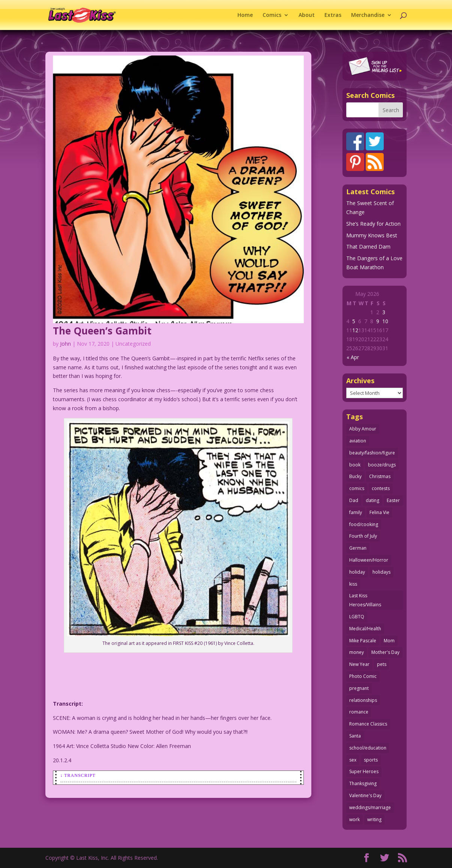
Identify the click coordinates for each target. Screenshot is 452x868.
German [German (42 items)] (358, 548)
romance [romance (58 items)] (359, 712)
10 (385, 321)
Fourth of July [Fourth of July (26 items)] (363, 536)
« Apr (353, 357)
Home (245, 15)
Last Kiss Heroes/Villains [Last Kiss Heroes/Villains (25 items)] (365, 600)
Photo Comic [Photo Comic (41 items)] (363, 676)
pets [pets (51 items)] (382, 664)
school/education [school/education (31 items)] (368, 748)
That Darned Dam (368, 247)
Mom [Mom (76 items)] (389, 641)
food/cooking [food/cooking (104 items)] (364, 524)
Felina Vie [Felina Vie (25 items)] (379, 512)
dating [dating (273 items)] (372, 500)
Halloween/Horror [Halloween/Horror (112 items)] (369, 560)
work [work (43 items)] (354, 819)
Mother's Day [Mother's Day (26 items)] (385, 652)
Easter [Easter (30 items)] (393, 500)
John (65, 344)
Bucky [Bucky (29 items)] (355, 476)
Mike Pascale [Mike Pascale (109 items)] (363, 641)
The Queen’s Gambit (102, 331)
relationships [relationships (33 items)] (363, 700)
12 (355, 330)
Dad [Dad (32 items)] (354, 500)
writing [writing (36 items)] (374, 819)
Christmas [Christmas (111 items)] (380, 476)
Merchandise (368, 15)
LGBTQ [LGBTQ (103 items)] (357, 617)
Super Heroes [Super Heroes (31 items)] (364, 771)
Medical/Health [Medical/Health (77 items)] (365, 629)
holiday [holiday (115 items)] (357, 572)
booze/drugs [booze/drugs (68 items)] (382, 465)
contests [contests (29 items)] (381, 488)
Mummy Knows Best (372, 235)
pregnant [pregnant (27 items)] (359, 688)
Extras (333, 15)
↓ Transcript (78, 775)
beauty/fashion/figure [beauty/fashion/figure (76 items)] (372, 453)
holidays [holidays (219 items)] (381, 572)
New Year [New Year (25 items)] (359, 664)
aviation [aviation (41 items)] (358, 441)
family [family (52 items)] (356, 512)
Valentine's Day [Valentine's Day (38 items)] (365, 795)
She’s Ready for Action (373, 224)
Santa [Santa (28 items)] (355, 736)
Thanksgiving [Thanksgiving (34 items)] (363, 783)
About (307, 15)
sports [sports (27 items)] (371, 760)
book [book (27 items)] (355, 465)
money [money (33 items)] (357, 652)
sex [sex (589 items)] (353, 760)
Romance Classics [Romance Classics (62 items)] (368, 724)
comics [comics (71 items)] (357, 488)
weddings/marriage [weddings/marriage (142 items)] (370, 807)
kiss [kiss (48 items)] (353, 584)
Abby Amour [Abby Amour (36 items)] (363, 429)
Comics (272, 15)
